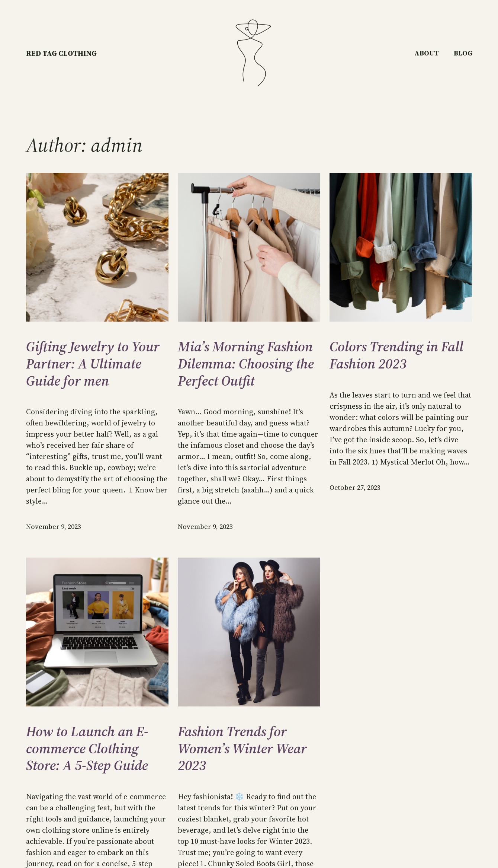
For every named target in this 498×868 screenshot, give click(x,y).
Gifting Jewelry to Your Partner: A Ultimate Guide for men (93, 364)
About (427, 53)
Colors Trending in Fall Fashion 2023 (396, 355)
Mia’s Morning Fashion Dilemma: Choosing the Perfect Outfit (246, 364)
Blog (463, 53)
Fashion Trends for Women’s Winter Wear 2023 (242, 749)
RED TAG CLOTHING (61, 53)
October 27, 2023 (355, 487)
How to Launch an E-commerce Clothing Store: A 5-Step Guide (87, 749)
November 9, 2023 (54, 526)
